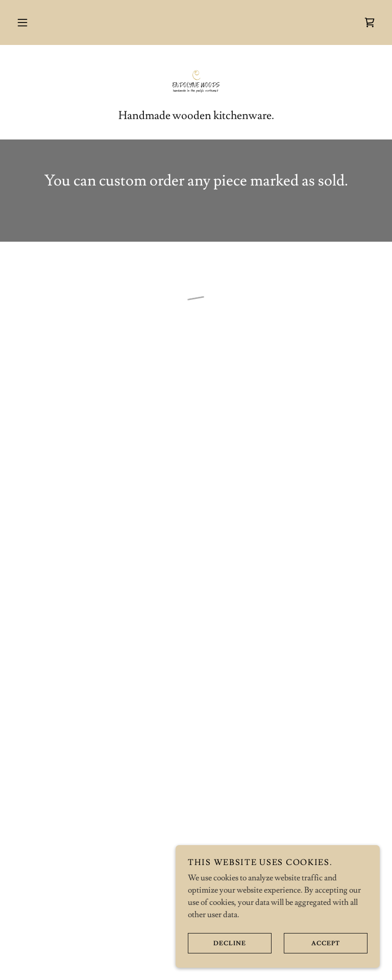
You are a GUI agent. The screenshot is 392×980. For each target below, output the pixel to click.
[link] (196, 82)
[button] (22, 22)
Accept (312, 943)
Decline (217, 943)
